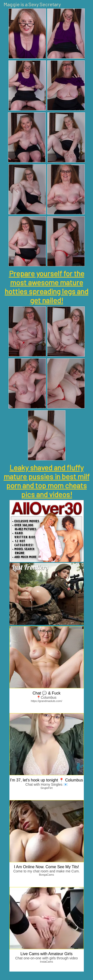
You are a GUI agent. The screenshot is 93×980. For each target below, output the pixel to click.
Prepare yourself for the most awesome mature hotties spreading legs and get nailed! (46, 287)
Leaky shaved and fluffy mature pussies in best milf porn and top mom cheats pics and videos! (47, 481)
